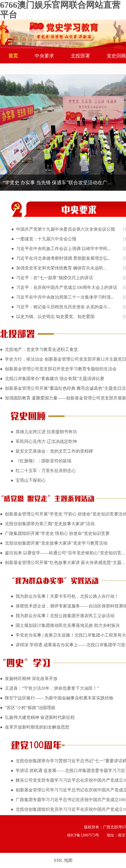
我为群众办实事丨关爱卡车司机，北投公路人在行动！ (67, 596)
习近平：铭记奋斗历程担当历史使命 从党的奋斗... (63, 307)
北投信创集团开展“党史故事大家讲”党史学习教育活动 (56, 543)
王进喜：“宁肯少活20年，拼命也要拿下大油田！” (52, 688)
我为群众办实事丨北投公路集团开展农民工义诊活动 (65, 616)
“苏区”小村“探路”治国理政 (30, 708)
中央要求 (44, 56)
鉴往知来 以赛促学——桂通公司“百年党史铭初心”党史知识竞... (65, 553)
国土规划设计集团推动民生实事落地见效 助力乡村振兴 (68, 625)
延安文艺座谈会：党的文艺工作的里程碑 (54, 451)
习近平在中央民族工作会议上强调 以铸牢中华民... (63, 249)
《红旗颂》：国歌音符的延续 (44, 461)
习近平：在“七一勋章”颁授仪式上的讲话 (55, 278)
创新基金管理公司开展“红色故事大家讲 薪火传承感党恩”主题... (65, 563)
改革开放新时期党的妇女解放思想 (37, 727)
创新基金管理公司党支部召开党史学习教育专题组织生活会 (61, 369)
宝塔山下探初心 (31, 480)
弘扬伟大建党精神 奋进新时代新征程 (40, 717)
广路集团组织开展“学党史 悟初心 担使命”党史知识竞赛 (57, 533)
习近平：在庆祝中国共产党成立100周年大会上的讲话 (67, 287)
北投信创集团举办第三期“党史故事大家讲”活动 (50, 524)
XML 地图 (63, 860)
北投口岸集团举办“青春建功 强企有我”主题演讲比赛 (55, 379)
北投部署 (80, 56)
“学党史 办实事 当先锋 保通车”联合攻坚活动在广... (57, 183)
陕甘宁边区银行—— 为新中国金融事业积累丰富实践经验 (59, 698)
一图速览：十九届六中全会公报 (46, 239)
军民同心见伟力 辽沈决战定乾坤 (46, 441)
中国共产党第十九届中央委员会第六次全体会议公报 (66, 229)
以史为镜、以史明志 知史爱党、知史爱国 (55, 317)
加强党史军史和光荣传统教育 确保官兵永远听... (61, 268)
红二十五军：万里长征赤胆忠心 (46, 471)
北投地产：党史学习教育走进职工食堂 (41, 349)
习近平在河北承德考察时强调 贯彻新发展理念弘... (63, 258)
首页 (13, 56)
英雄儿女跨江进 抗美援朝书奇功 (46, 432)
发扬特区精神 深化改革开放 (31, 679)
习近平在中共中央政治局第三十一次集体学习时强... (65, 297)
